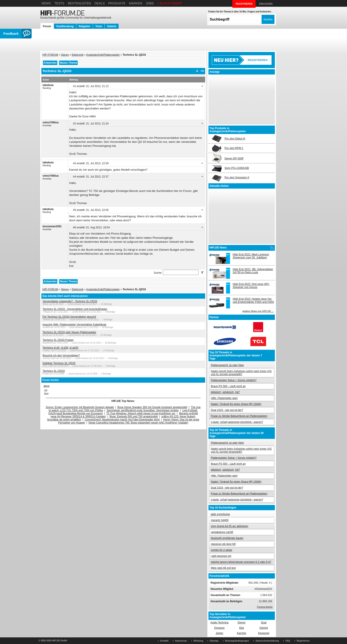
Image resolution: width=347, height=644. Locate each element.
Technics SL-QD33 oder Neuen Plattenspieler (69, 332)
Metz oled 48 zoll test (223, 568)
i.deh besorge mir (221, 556)
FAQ (288, 641)
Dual (264, 623)
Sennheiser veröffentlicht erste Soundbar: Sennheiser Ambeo (143, 410)
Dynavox (219, 628)
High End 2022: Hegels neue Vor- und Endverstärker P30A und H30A (254, 300)
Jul (46, 390)
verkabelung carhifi (222, 532)
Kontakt (164, 641)
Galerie (112, 26)
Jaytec (219, 633)
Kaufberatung (65, 26)
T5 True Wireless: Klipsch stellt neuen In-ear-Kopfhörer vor (141, 413)
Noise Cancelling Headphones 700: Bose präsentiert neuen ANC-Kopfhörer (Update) (138, 423)
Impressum (181, 641)
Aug (46, 393)
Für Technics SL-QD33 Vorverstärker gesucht (69, 317)
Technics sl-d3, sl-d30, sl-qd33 (61, 348)
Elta (242, 628)
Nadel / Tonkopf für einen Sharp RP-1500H (236, 404)
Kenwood (264, 633)
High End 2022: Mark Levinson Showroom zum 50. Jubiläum (251, 256)
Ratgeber (85, 26)
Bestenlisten (79, 3)
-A (197, 71)
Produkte (117, 3)
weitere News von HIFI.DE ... (258, 311)
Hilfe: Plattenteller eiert (224, 398)
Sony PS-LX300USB (237, 168)
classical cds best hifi (223, 544)
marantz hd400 (220, 520)
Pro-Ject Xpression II (237, 178)
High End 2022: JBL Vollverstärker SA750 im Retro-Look (253, 271)
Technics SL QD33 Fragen (58, 340)
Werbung (198, 641)
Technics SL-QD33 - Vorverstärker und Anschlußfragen (75, 309)
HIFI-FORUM (50, 55)
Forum (47, 26)
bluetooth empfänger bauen (227, 538)
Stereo (65, 55)
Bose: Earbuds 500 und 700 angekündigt (134, 417)
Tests (59, 3)
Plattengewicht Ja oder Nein (227, 365)
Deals (100, 3)
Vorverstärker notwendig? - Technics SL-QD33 (70, 301)
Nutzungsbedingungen (237, 641)
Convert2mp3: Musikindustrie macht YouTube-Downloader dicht (122, 420)
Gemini (264, 628)
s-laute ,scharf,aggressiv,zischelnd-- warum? (237, 422)
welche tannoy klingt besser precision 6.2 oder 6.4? (241, 562)
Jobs (150, 3)
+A (202, 71)
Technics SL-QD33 (54, 371)
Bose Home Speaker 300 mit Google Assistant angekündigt (152, 407)
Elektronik (78, 55)
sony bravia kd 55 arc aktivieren (230, 526)
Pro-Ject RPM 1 (234, 148)
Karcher (241, 633)
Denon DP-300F (234, 159)
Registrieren (303, 641)
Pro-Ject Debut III (235, 139)
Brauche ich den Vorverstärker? (61, 355)
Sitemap (214, 641)
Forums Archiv (265, 607)
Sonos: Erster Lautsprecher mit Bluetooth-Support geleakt (80, 407)
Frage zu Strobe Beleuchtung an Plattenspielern (239, 416)
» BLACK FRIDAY (170, 3)
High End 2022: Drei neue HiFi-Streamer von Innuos (251, 286)
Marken (136, 3)
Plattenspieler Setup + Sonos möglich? (234, 380)
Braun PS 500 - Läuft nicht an (228, 386)
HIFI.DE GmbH (60, 641)
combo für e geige (222, 550)
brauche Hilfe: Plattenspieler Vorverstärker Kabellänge (75, 325)
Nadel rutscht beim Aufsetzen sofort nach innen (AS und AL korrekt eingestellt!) (241, 373)
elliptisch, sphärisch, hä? (225, 392)
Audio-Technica (219, 623)
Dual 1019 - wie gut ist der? (227, 410)
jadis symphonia (220, 514)
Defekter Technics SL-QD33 (59, 363)
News (46, 3)
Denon (242, 623)
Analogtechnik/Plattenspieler (103, 55)
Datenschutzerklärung (267, 641)
